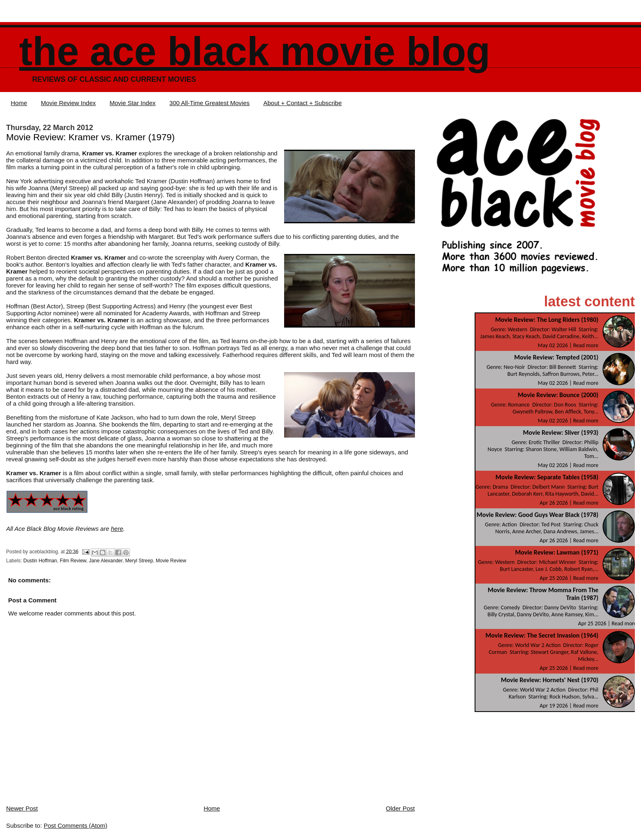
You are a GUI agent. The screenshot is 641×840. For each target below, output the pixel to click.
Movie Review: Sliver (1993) (561, 432)
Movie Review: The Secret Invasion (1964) (542, 635)
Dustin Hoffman (40, 561)
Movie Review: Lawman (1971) (557, 552)
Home (19, 103)
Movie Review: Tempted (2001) (556, 357)
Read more (586, 345)
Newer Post (22, 808)
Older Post (400, 808)
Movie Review (171, 561)
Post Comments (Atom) (76, 825)
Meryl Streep (139, 561)
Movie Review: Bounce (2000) (558, 395)
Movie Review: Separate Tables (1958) (547, 477)
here (117, 529)
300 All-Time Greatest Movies (209, 103)
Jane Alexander (106, 561)
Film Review (73, 561)
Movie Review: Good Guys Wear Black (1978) (538, 515)
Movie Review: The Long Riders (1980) (547, 320)
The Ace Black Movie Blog (255, 51)
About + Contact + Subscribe (303, 103)
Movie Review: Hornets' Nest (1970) (549, 680)
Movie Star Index (133, 103)
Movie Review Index (68, 103)
